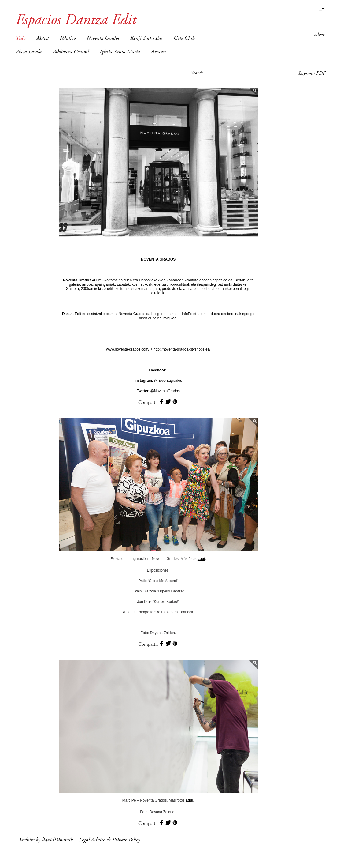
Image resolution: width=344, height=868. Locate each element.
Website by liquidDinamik (46, 840)
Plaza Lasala (29, 52)
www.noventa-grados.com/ (128, 349)
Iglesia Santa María (120, 52)
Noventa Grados (103, 39)
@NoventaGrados (158, 391)
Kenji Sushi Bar (146, 39)
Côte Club (184, 39)
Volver (318, 35)
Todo (20, 39)
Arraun (158, 52)
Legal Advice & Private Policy (109, 840)
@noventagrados (158, 381)
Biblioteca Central (71, 52)
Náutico (68, 39)
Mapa (43, 39)
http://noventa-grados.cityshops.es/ (181, 349)
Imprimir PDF (312, 73)
